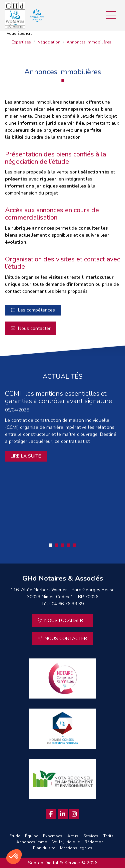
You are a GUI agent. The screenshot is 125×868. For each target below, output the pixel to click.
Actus (73, 836)
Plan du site (44, 848)
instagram (74, 814)
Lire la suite (26, 456)
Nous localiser (64, 621)
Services (91, 836)
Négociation (49, 42)
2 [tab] (57, 545)
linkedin (63, 814)
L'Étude (13, 836)
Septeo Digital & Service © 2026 (63, 863)
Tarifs (108, 836)
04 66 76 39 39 (68, 604)
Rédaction (94, 842)
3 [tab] (63, 545)
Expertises (21, 42)
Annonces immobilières (89, 42)
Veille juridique (66, 842)
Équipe (31, 836)
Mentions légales (76, 848)
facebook (51, 814)
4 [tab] (69, 545)
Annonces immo (32, 842)
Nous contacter (34, 328)
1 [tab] (51, 545)
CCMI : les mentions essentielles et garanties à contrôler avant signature (58, 397)
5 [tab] (75, 545)
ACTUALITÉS (63, 377)
